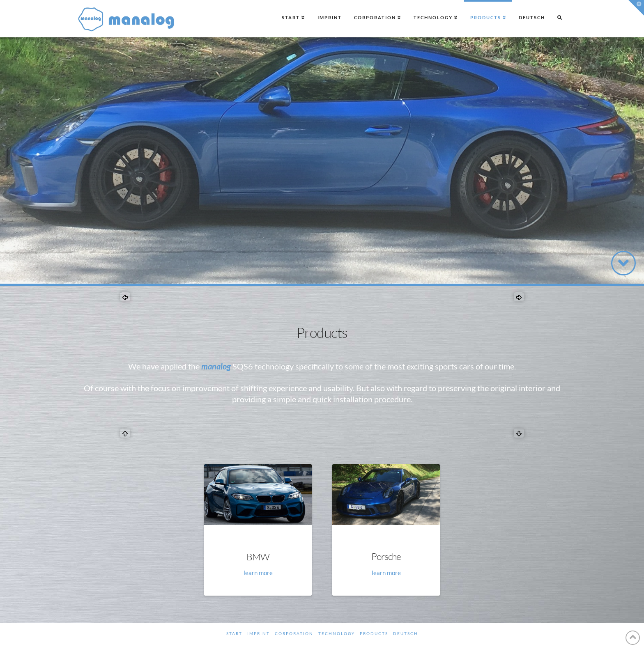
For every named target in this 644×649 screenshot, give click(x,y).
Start (234, 633)
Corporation (294, 633)
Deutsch (406, 633)
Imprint (259, 633)
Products (374, 633)
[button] (636, 8)
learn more (258, 573)
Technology (337, 633)
